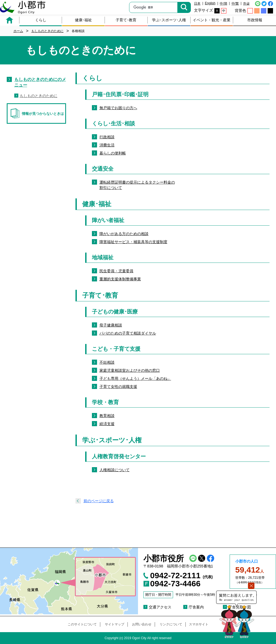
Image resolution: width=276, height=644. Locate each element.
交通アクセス (160, 607)
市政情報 (255, 20)
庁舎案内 (196, 607)
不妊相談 (107, 362)
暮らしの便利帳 (113, 153)
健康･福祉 (83, 20)
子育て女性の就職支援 (118, 387)
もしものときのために (39, 96)
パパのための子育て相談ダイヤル (128, 333)
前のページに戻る (99, 501)
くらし (41, 20)
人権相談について (115, 470)
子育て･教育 (126, 20)
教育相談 (107, 416)
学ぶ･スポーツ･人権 (169, 20)
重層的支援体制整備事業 (120, 279)
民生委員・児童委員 (116, 271)
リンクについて (171, 624)
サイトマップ (115, 624)
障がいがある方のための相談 (124, 234)
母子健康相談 (111, 325)
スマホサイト (199, 624)
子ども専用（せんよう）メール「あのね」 (135, 378)
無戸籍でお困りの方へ (118, 108)
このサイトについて (82, 624)
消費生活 (107, 145)
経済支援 (107, 424)
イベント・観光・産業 (212, 20)
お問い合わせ (142, 624)
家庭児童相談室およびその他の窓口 (130, 370)
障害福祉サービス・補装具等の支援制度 (133, 242)
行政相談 (107, 137)
